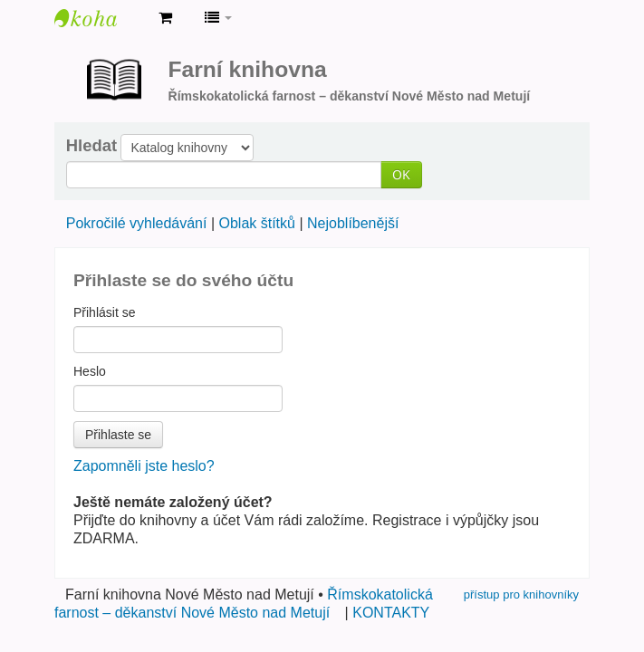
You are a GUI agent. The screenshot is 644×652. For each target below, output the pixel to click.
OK (401, 174)
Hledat (91, 146)
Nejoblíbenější (353, 223)
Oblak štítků (256, 223)
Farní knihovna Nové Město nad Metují (100, 18)
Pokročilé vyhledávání (137, 223)
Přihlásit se (104, 312)
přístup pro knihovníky (521, 594)
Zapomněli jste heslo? (144, 466)
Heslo (90, 371)
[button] (165, 18)
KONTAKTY (391, 613)
